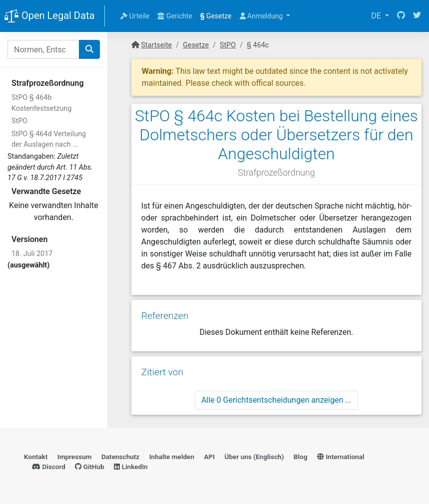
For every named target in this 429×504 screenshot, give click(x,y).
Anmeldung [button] (262, 16)
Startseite (156, 45)
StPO (19, 121)
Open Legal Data (49, 16)
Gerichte (175, 16)
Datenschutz (120, 457)
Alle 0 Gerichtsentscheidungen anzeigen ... (276, 400)
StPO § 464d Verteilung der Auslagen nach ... (49, 139)
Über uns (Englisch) (254, 457)
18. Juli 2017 (32, 254)
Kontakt (36, 457)
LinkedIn (131, 467)
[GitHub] (401, 16)
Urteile (135, 16)
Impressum (75, 457)
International (341, 457)
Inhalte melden (172, 457)
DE (377, 16)
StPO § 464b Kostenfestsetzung (41, 103)
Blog (301, 457)
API (209, 457)
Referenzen (165, 316)
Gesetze (216, 16)
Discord (49, 467)
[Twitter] (417, 16)
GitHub (90, 467)
